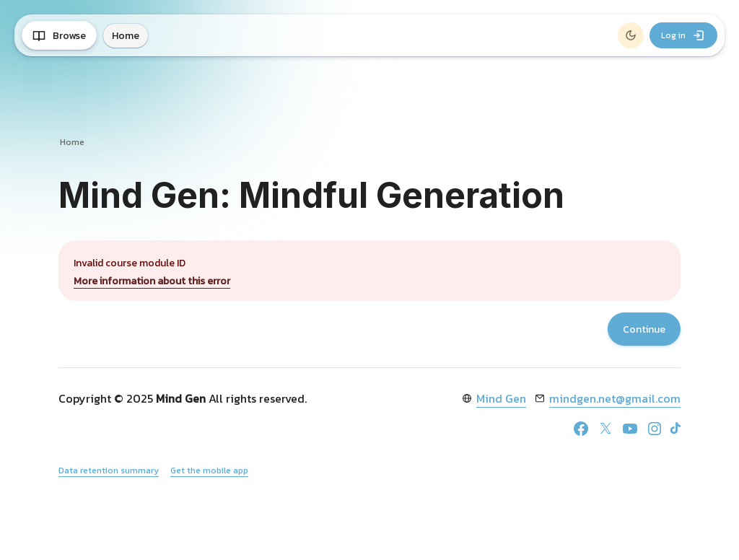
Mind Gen (501, 398)
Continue (644, 329)
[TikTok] (675, 428)
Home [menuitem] (126, 36)
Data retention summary (109, 471)
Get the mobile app (209, 471)
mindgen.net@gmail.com (615, 398)
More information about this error (152, 281)
